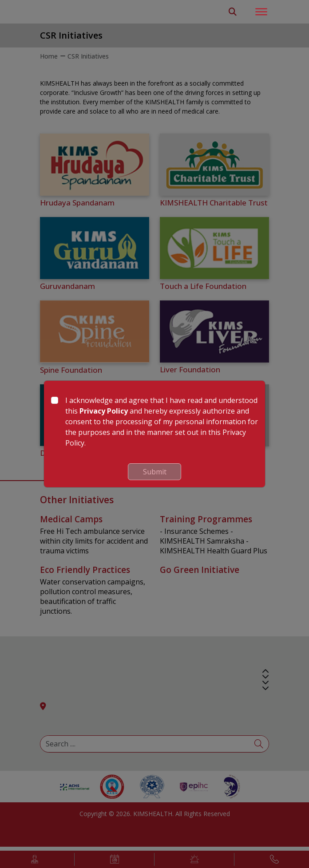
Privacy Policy (104, 411)
